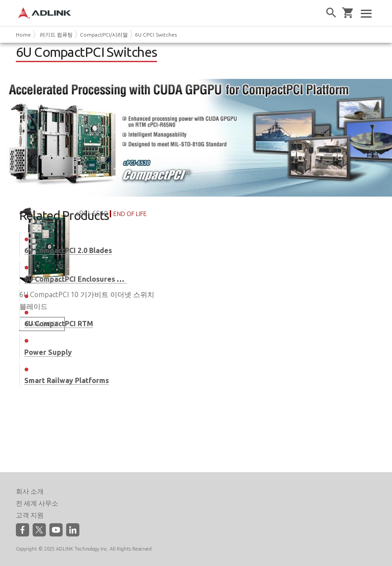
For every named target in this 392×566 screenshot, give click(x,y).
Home (23, 35)
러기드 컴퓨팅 (56, 35)
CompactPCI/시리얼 (104, 35)
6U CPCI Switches (156, 35)
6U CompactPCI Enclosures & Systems (89, 279)
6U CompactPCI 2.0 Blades (68, 250)
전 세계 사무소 (37, 503)
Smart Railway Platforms (67, 380)
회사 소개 (30, 491)
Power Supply (48, 352)
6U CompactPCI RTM (59, 324)
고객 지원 (30, 515)
